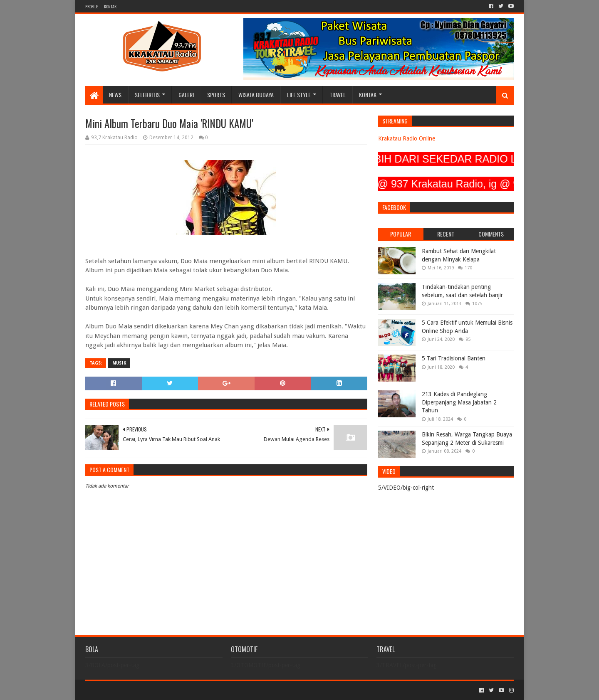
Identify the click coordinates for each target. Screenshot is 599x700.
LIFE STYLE (299, 95)
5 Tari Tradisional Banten (454, 358)
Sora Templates (131, 690)
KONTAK (110, 6)
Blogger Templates (179, 690)
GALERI (186, 95)
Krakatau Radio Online (407, 138)
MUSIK (119, 363)
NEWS (115, 95)
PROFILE (92, 6)
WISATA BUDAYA (256, 95)
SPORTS (216, 95)
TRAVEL (338, 95)
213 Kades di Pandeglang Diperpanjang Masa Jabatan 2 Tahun (459, 402)
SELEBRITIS (147, 95)
